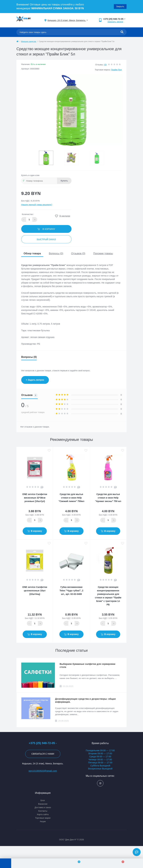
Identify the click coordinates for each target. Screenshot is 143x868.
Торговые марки (43, 818)
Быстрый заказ (46, 239)
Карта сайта (43, 814)
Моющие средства (29, 41)
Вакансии (43, 804)
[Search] (122, 32)
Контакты (43, 811)
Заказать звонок (115, 22)
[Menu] (6, 863)
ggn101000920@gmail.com (43, 771)
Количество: (28, 214)
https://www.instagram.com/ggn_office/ (100, 783)
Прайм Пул (116, 70)
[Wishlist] (77, 863)
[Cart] (121, 863)
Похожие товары (103, 253)
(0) (105, 65)
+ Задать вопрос (35, 380)
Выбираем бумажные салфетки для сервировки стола (88, 665)
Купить (64, 181)
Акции (43, 821)
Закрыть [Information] (120, 6)
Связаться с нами (43, 754)
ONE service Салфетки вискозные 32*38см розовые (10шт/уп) (35, 498)
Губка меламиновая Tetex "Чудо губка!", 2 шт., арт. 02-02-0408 (71, 591)
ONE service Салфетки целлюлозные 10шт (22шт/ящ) (35, 591)
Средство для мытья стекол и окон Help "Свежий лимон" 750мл (71, 498)
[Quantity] (35, 520)
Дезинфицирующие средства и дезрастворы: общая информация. (85, 700)
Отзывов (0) (78, 253)
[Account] (33, 863)
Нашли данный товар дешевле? (37, 205)
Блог (43, 800)
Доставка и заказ (43, 807)
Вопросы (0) (56, 253)
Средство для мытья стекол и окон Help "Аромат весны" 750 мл (108, 498)
